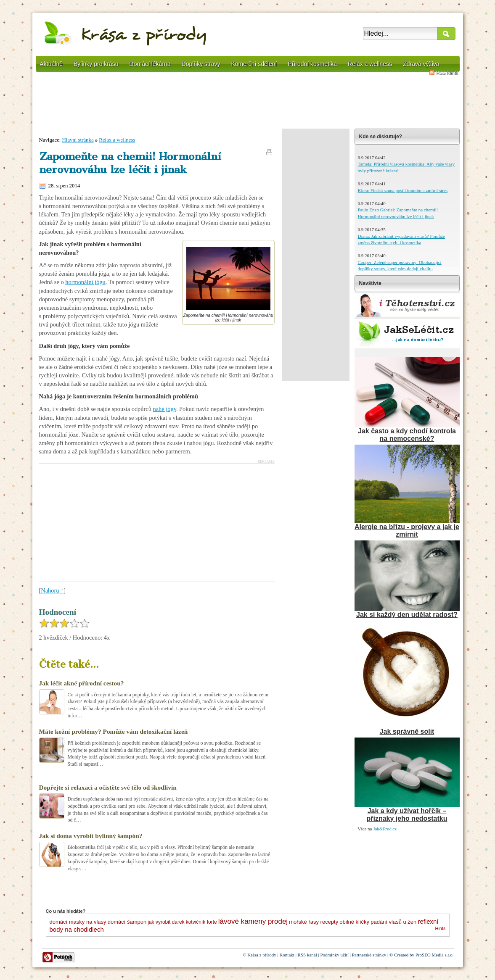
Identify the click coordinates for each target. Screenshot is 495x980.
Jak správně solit (407, 731)
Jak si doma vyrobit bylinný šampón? (91, 836)
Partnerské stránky (369, 955)
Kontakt (287, 955)
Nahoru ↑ (52, 590)
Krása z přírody (262, 955)
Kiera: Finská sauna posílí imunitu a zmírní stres (403, 190)
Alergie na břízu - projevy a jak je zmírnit (407, 531)
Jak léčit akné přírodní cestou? (82, 683)
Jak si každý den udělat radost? (407, 615)
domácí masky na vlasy (78, 922)
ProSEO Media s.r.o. (435, 955)
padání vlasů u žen (393, 922)
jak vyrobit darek (166, 922)
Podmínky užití (334, 955)
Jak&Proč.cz (385, 829)
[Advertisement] (248, 103)
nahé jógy (164, 409)
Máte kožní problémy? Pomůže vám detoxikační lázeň (114, 731)
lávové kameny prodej (253, 921)
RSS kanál (447, 73)
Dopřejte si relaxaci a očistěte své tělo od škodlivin (108, 787)
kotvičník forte (201, 922)
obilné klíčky (354, 922)
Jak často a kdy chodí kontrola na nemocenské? (407, 435)
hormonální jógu (85, 282)
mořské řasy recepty (314, 922)
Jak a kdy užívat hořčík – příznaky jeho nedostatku (407, 815)
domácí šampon (127, 922)
